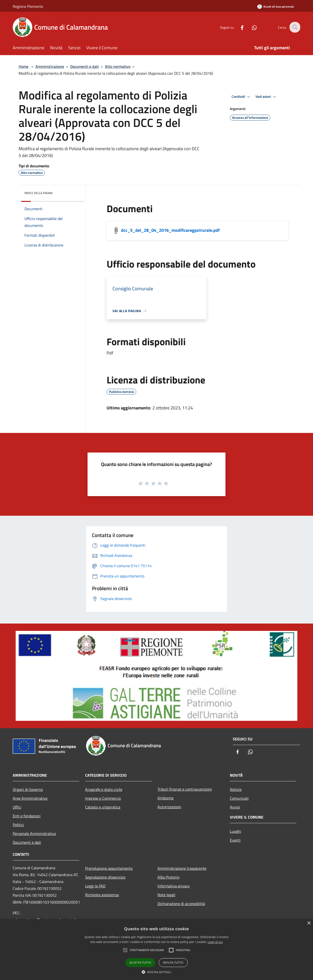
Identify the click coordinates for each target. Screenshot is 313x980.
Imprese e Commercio (103, 798)
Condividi (242, 97)
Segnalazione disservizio (105, 877)
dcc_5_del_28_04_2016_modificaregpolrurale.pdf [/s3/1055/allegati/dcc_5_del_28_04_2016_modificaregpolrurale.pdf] (170, 230)
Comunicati (239, 798)
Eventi (235, 840)
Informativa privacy (174, 886)
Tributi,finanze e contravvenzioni (185, 789)
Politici (18, 825)
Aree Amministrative (30, 798)
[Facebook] (239, 27)
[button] (156, 972)
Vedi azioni (267, 97)
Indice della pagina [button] (39, 193)
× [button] (309, 923)
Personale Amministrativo (34, 833)
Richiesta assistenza (102, 895)
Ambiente (166, 798)
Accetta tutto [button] (140, 962)
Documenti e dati (84, 66)
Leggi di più (215, 942)
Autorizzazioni (169, 807)
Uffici (17, 807)
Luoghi (235, 831)
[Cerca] (294, 27)
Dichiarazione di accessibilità (181, 904)
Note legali (166, 895)
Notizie (236, 789)
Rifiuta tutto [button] (173, 962)
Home (23, 66)
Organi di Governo (28, 789)
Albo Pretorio (168, 877)
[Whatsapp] (251, 27)
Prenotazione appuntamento (109, 868)
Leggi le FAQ (95, 886)
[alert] (156, 949)
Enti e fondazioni (27, 816)
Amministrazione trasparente (182, 868)
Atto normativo (118, 66)
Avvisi (235, 807)
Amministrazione (50, 66)
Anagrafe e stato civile (104, 789)
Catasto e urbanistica (103, 807)
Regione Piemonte (28, 6)
